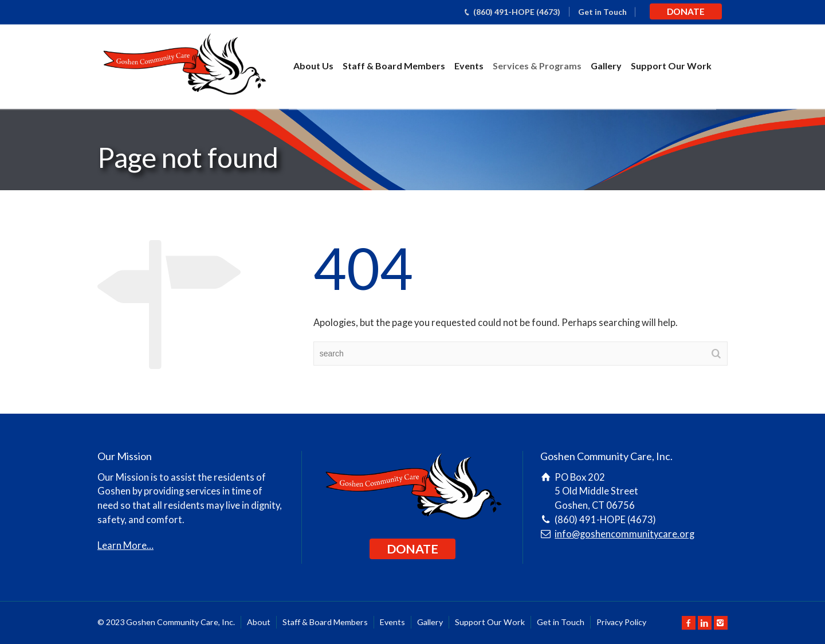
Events (469, 66)
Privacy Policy (621, 622)
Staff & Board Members (394, 66)
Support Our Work (671, 66)
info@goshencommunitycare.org (624, 534)
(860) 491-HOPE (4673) (517, 12)
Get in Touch (602, 12)
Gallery (606, 66)
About (259, 622)
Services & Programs (537, 66)
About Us (313, 66)
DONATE (686, 11)
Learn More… (125, 545)
